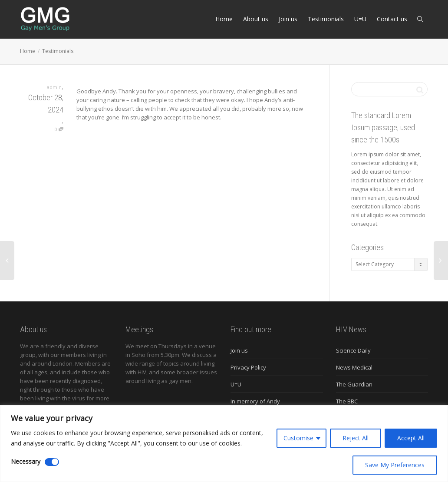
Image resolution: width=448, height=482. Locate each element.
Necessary (26, 461)
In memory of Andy (255, 401)
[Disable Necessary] (52, 462)
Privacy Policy (248, 367)
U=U (360, 19)
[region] (224, 444)
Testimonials (326, 19)
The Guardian (354, 384)
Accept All (411, 438)
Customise (298, 438)
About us (256, 19)
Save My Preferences (395, 465)
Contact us (392, 19)
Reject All (356, 438)
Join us (288, 19)
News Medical (354, 367)
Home (224, 19)
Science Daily (353, 350)
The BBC (347, 401)
